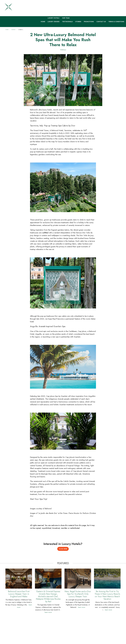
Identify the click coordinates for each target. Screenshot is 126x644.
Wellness (63, 50)
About (65, 7)
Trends (50, 7)
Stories (78, 21)
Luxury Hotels (54, 18)
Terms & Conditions (116, 21)
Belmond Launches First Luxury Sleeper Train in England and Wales (19, 594)
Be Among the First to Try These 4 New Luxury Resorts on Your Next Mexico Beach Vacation (107, 595)
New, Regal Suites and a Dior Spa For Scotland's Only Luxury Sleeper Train (78, 594)
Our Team (66, 18)
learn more (48, 612)
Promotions (89, 21)
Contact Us (101, 21)
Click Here (63, 549)
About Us (66, 14)
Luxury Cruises (54, 21)
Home (43, 21)
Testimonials (67, 21)
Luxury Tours (53, 14)
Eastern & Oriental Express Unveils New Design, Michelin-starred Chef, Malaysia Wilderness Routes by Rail (48, 596)
